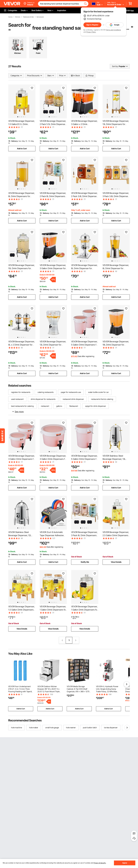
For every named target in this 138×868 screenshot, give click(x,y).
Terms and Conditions (113, 30)
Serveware (40, 17)
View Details (116, 562)
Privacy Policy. (91, 32)
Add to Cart (22, 149)
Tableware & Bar (28, 17)
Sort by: (115, 66)
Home (10, 17)
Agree (125, 863)
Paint (38, 53)
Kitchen (18, 17)
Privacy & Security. (100, 863)
